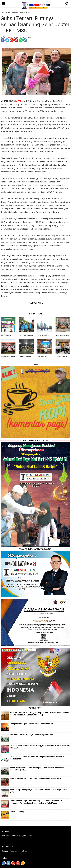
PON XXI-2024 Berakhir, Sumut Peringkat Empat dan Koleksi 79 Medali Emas (37, 758)
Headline (8, 13)
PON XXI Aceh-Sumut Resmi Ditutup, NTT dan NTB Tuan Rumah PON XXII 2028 (40, 747)
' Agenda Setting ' (18, 812)
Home (2, 13)
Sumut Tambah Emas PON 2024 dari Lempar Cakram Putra (36, 779)
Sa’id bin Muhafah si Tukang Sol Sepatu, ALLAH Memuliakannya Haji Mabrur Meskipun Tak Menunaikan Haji (39, 714)
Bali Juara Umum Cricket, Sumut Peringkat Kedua (31, 735)
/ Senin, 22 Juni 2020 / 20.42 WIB (22, 37)
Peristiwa (22, 13)
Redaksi (5, 851)
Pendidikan (15, 13)
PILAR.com (17, 101)
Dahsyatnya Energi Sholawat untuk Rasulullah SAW (32, 724)
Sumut (28, 13)
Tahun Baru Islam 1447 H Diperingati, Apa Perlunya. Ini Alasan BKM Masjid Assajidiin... (39, 769)
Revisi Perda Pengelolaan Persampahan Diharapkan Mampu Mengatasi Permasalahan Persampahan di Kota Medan (36, 802)
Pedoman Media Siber (19, 851)
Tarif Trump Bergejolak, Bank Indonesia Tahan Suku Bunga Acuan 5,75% (38, 791)
